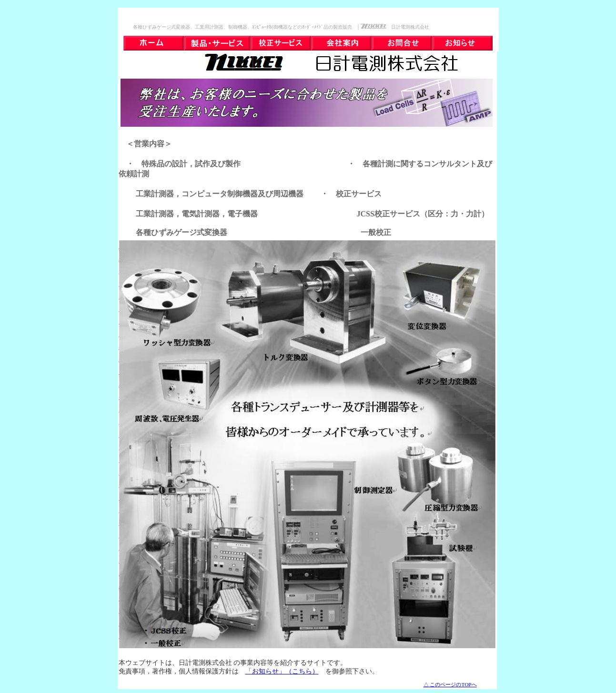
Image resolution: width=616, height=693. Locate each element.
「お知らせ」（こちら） (282, 671)
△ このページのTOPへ (450, 684)
